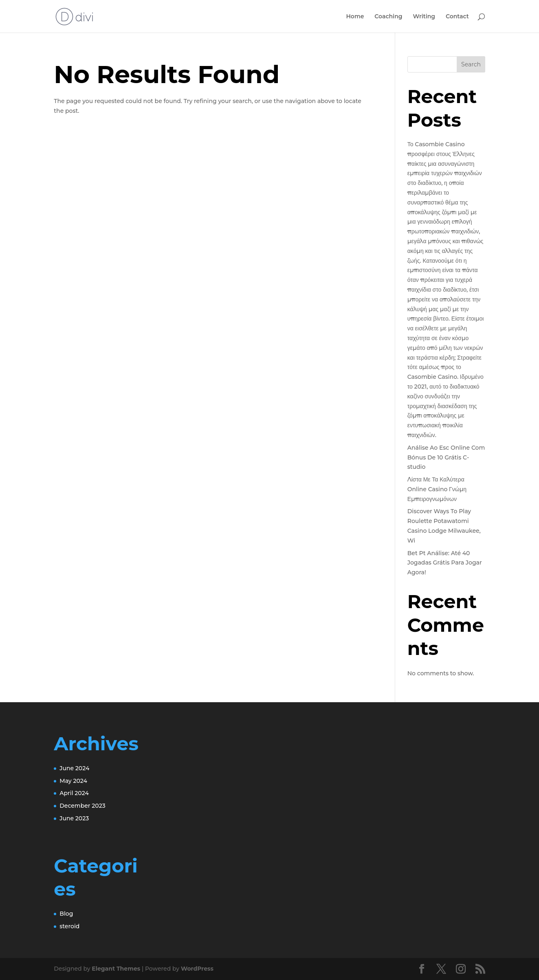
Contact (457, 17)
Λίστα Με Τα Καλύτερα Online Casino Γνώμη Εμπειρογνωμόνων (437, 489)
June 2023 (74, 818)
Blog (66, 914)
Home (355, 17)
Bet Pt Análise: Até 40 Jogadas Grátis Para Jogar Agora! (445, 563)
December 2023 (82, 806)
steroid (69, 926)
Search (471, 64)
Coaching (388, 17)
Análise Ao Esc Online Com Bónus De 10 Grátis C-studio (446, 457)
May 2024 (73, 781)
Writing (424, 17)
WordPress (197, 969)
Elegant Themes (116, 969)
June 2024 (74, 768)
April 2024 (74, 793)
